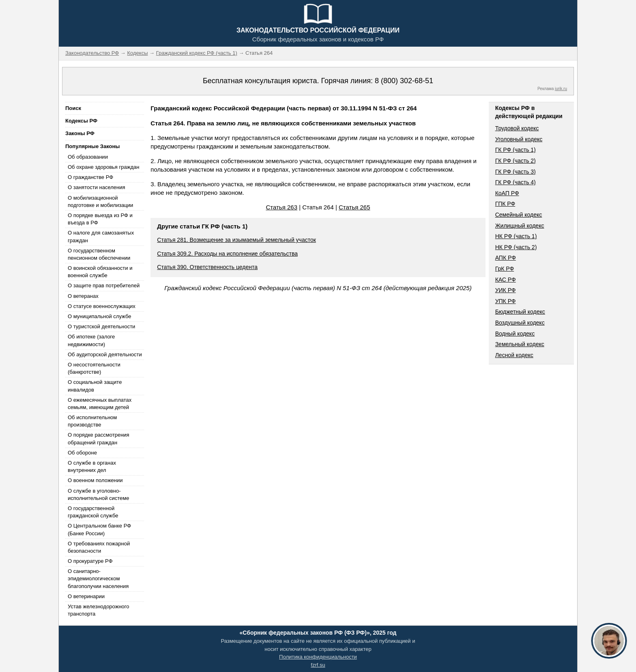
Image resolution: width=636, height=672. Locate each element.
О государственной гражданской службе (93, 512)
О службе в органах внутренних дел (92, 466)
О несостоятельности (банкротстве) (94, 368)
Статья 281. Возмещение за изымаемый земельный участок (236, 240)
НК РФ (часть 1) (516, 236)
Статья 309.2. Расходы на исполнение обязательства (227, 254)
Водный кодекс (515, 334)
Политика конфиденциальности (318, 657)
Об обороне (82, 453)
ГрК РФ (505, 269)
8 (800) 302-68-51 (404, 81)
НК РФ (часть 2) (516, 247)
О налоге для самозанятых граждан (101, 236)
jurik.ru (561, 89)
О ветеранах (83, 296)
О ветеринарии (86, 596)
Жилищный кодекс (520, 226)
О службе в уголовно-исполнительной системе (99, 494)
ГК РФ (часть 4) (516, 182)
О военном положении (95, 480)
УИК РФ (506, 290)
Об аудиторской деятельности (105, 354)
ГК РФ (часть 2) (516, 161)
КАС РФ (506, 280)
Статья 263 (281, 207)
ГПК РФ (505, 204)
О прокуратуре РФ (90, 561)
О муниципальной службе (99, 316)
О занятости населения (97, 187)
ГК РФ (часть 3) (516, 172)
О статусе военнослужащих (102, 306)
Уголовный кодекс (519, 139)
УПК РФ (506, 301)
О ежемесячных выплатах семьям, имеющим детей (100, 404)
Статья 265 (355, 207)
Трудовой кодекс (517, 128)
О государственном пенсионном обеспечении (99, 254)
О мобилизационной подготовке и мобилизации (100, 201)
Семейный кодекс (519, 215)
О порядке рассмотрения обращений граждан (99, 438)
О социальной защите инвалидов (95, 386)
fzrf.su (318, 665)
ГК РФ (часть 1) (516, 150)
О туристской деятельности (101, 326)
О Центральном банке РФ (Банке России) (99, 529)
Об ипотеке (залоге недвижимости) (91, 340)
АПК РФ (506, 258)
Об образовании (88, 157)
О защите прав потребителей (104, 285)
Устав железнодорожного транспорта (98, 610)
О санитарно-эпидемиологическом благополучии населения (98, 578)
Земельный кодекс (520, 344)
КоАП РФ (507, 193)
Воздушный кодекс (520, 323)
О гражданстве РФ (90, 177)
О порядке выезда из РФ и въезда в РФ (100, 219)
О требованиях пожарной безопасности (99, 547)
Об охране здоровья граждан (103, 167)
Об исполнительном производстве (92, 421)
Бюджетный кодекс (520, 312)
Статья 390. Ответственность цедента (207, 267)
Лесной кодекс (514, 355)
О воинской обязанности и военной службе (100, 272)
